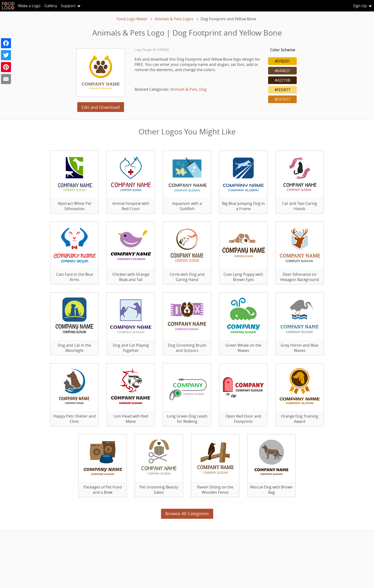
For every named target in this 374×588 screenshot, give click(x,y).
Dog (203, 89)
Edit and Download (101, 107)
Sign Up (360, 6)
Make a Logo (29, 6)
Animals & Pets (184, 89)
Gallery (51, 6)
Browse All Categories (187, 514)
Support (68, 6)
